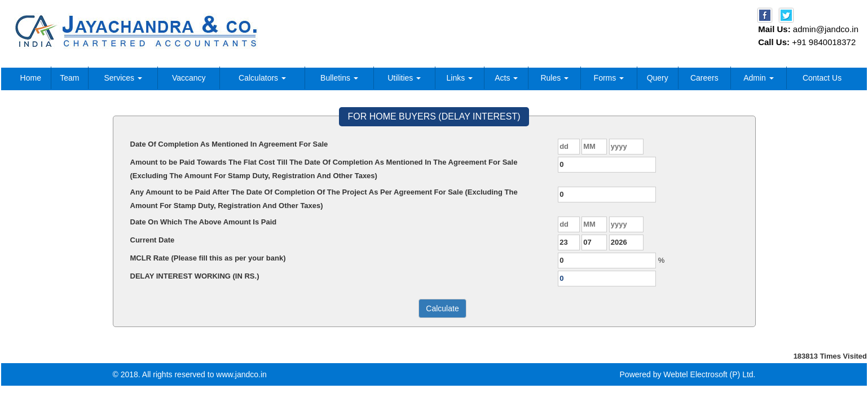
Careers (704, 78)
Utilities (404, 78)
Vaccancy (189, 78)
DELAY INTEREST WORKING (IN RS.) (195, 276)
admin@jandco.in (826, 29)
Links (460, 78)
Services (123, 78)
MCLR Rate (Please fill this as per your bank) (208, 258)
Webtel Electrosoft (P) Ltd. (709, 374)
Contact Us (822, 78)
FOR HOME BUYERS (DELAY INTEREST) (434, 116)
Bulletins (339, 78)
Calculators (262, 78)
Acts (506, 78)
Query (658, 78)
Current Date (153, 240)
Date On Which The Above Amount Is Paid (204, 222)
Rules (554, 78)
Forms (609, 78)
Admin (759, 78)
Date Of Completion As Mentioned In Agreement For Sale (229, 144)
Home (31, 78)
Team (69, 78)
